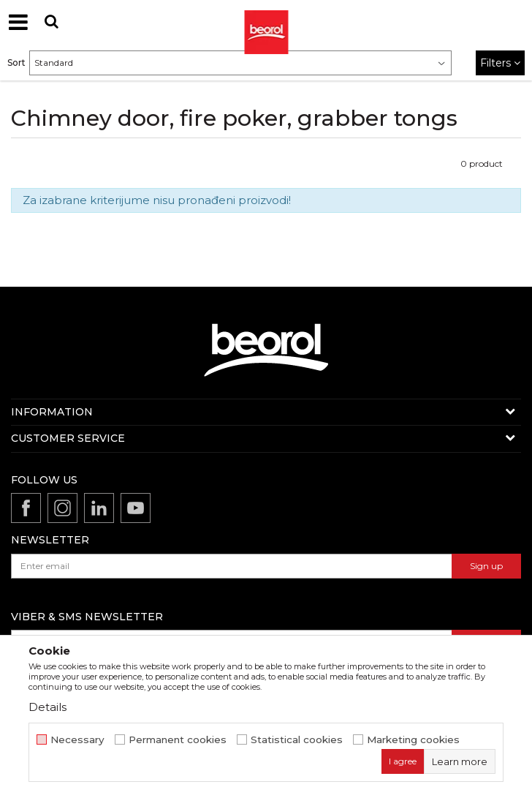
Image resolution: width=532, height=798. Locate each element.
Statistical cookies (297, 740)
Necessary (77, 740)
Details (47, 707)
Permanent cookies (178, 740)
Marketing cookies (413, 740)
